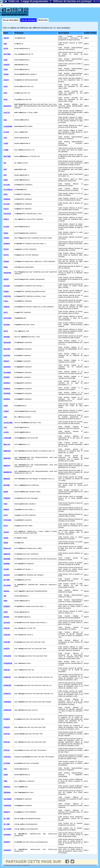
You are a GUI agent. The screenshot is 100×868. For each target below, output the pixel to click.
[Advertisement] (62, 12)
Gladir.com (14, 1)
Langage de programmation (35, 1)
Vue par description (11, 20)
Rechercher (43, 20)
